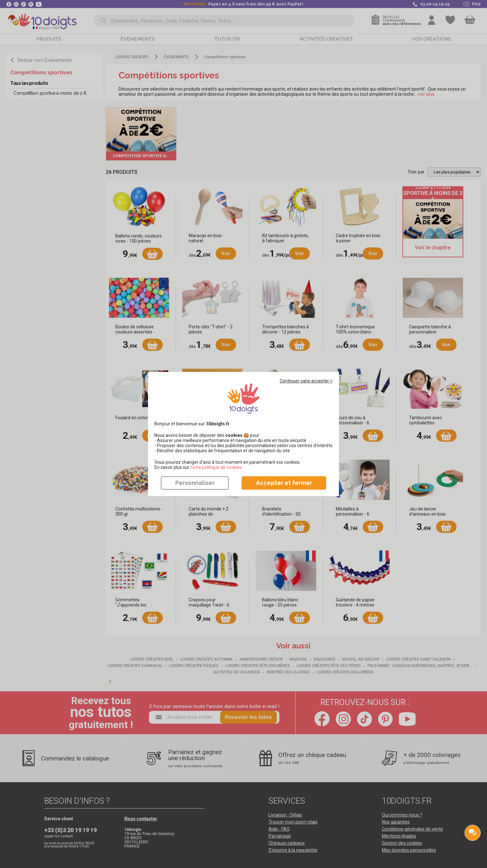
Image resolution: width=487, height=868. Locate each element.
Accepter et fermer (284, 483)
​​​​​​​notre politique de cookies (216, 467)
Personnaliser (195, 483)
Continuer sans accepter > (306, 381)
